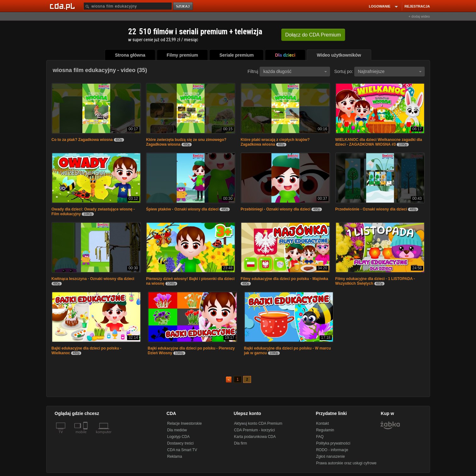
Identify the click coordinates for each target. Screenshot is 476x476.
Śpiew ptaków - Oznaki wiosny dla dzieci (182, 209)
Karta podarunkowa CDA (255, 437)
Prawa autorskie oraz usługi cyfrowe (346, 463)
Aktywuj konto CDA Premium (258, 423)
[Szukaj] (128, 6)
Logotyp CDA (178, 437)
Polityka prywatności (333, 443)
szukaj (183, 6)
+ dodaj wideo (419, 16)
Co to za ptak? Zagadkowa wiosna (83, 140)
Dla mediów (177, 430)
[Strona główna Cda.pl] (63, 6)
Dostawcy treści (180, 443)
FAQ (320, 437)
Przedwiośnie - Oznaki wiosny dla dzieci (371, 209)
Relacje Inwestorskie (184, 423)
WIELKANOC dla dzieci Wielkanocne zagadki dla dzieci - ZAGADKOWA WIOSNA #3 (379, 142)
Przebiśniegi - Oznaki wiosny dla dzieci (276, 209)
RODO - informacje (332, 450)
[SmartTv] (86, 436)
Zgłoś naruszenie (330, 456)
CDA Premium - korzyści (255, 430)
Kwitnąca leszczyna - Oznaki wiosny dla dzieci (93, 279)
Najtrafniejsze (390, 71)
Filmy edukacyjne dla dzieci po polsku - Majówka (284, 279)
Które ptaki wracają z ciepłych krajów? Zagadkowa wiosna (275, 142)
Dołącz (313, 35)
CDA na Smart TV (182, 450)
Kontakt (323, 423)
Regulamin (325, 430)
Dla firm (241, 443)
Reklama (174, 456)
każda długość (295, 71)
